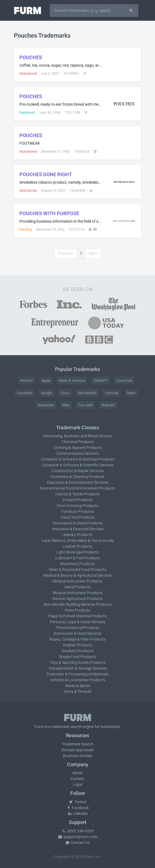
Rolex (131, 393)
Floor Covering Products (77, 506)
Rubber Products (78, 645)
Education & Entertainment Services (78, 482)
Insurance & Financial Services (78, 529)
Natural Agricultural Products (77, 599)
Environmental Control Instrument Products (78, 488)
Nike (66, 405)
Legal (77, 784)
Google (46, 393)
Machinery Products (78, 564)
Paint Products (78, 610)
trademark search (66, 727)
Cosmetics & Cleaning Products (77, 477)
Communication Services (78, 453)
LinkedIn (77, 814)
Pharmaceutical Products (77, 628)
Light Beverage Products (78, 552)
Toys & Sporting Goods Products (78, 662)
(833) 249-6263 (77, 831)
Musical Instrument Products (77, 593)
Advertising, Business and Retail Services (78, 436)
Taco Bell (86, 405)
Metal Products (78, 587)
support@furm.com (77, 837)
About (77, 773)
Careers (77, 779)
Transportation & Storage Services (78, 668)
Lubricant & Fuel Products (78, 558)
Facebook (25, 393)
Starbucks (46, 405)
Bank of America (72, 380)
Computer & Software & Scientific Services (78, 465)
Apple (46, 380)
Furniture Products (78, 511)
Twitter (78, 802)
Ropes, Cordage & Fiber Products (77, 639)
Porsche (112, 393)
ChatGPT (101, 380)
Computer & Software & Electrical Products (78, 459)
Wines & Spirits (78, 686)
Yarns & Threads (77, 692)
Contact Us (77, 843)
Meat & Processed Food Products (78, 570)
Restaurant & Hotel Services (77, 633)
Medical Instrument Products (77, 581)
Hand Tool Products (78, 517)
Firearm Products (77, 500)
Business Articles (78, 756)
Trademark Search (78, 744)
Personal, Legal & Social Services (78, 622)
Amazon (27, 380)
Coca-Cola (124, 380)
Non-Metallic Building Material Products (78, 604)
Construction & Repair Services (77, 471)
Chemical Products (78, 442)
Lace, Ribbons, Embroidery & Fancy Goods (78, 540)
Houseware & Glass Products (78, 523)
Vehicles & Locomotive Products (78, 680)
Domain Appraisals (78, 750)
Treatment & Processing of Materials (78, 674)
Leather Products (77, 546)
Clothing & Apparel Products (78, 448)
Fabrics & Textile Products (77, 494)
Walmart (108, 405)
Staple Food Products (77, 657)
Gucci (65, 393)
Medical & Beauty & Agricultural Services (77, 575)
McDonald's (87, 393)
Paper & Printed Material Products (78, 616)
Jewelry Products (77, 535)
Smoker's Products (78, 651)
